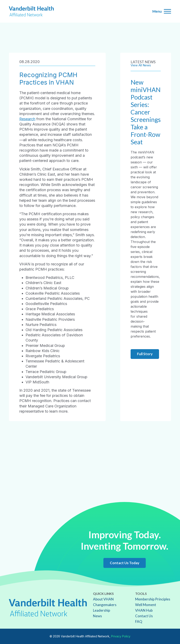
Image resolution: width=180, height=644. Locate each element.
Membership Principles (153, 599)
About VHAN (103, 599)
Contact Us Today (125, 563)
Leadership (102, 610)
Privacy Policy (121, 636)
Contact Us (144, 616)
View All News (141, 65)
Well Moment (146, 605)
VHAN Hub (144, 610)
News (97, 616)
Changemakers (105, 605)
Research (27, 119)
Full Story (145, 354)
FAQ (139, 622)
